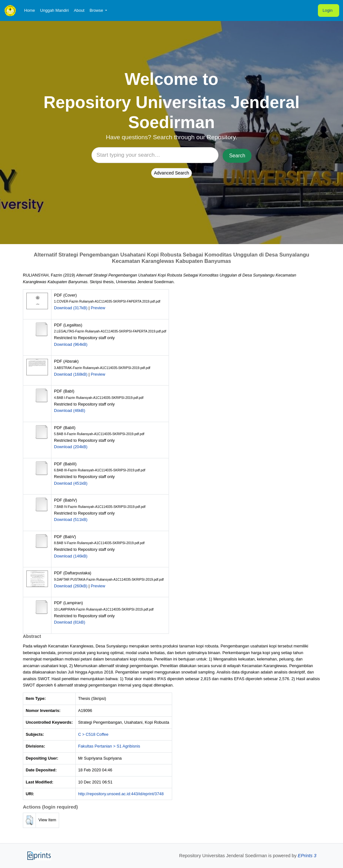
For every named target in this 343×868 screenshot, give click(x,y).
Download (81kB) (70, 622)
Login (328, 10)
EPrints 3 (307, 856)
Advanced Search (172, 173)
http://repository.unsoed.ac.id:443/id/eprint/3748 (121, 794)
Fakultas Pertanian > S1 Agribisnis (109, 746)
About (79, 10)
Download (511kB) (71, 519)
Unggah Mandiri (54, 10)
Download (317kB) (71, 308)
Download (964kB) (71, 344)
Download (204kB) (71, 447)
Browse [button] (97, 10)
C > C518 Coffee (93, 734)
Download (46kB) (70, 410)
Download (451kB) (71, 483)
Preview (98, 308)
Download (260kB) (71, 586)
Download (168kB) (71, 374)
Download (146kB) (71, 556)
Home (30, 10)
